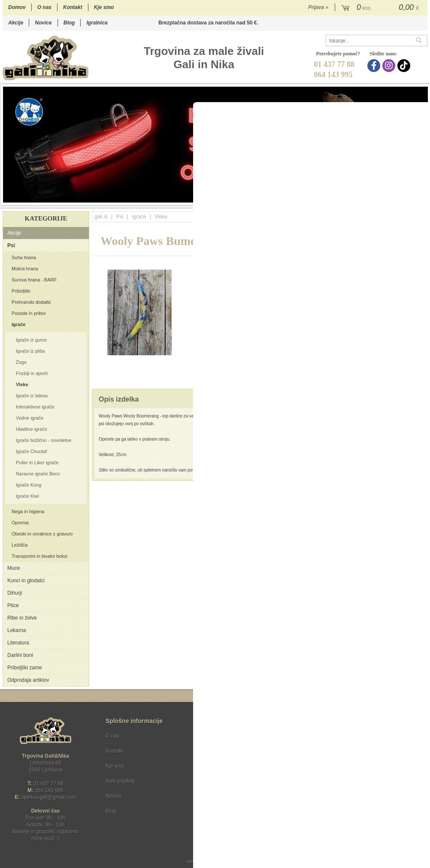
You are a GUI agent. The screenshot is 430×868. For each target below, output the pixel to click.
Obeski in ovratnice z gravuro (42, 534)
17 (414, 198)
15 (397, 198)
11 (362, 198)
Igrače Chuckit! (32, 451)
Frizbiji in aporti (32, 373)
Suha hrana (24, 257)
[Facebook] (375, 66)
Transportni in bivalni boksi (39, 556)
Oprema (20, 523)
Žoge (21, 362)
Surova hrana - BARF (34, 280)
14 (388, 198)
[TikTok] (405, 66)
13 (380, 198)
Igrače (18, 324)
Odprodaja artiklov (28, 680)
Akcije (16, 23)
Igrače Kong (29, 485)
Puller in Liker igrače (37, 463)
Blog (69, 23)
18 (422, 198)
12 (371, 198)
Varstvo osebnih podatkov (238, 751)
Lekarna (17, 630)
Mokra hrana (25, 269)
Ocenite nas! (233, 808)
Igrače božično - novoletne (44, 440)
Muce (14, 568)
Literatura (18, 643)
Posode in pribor (29, 313)
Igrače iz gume (31, 340)
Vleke (22, 384)
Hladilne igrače (32, 429)
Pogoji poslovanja (229, 736)
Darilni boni (20, 655)
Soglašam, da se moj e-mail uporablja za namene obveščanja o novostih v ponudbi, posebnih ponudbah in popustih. (370, 771)
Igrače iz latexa (32, 396)
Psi (11, 245)
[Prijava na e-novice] (419, 743)
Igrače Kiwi (27, 496)
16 (405, 198)
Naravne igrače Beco (38, 474)
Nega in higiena (28, 511)
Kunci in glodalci (26, 581)
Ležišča (20, 545)
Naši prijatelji (120, 781)
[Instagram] (390, 66)
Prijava (318, 7)
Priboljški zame (25, 668)
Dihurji (15, 593)
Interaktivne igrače (35, 407)
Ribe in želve (22, 618)
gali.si (101, 217)
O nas (44, 7)
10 (354, 198)
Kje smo (104, 7)
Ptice (13, 605)
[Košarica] (381, 8)
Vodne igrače (30, 418)
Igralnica (97, 23)
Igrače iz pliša (30, 351)
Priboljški (21, 291)
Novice (43, 23)
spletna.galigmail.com (49, 797)
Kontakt (73, 7)
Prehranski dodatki (31, 302)
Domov (17, 7)
